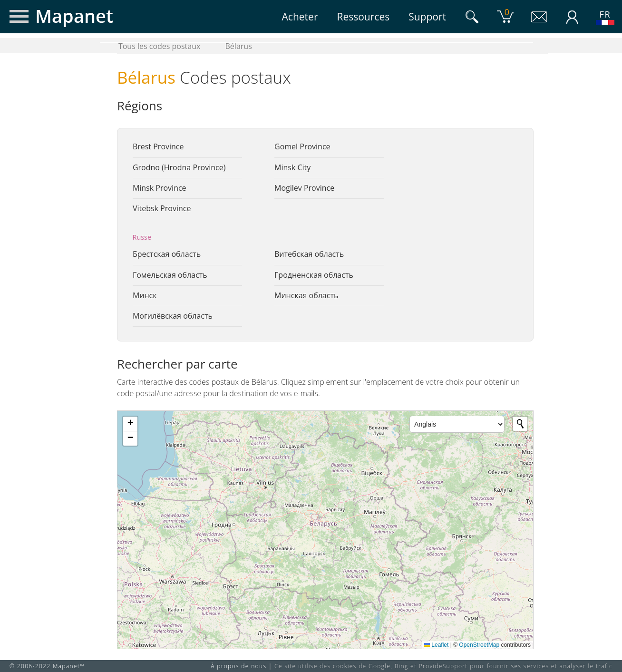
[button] (130, 424)
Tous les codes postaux (160, 46)
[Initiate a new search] (520, 424)
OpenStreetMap (479, 645)
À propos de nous (238, 666)
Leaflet (436, 645)
